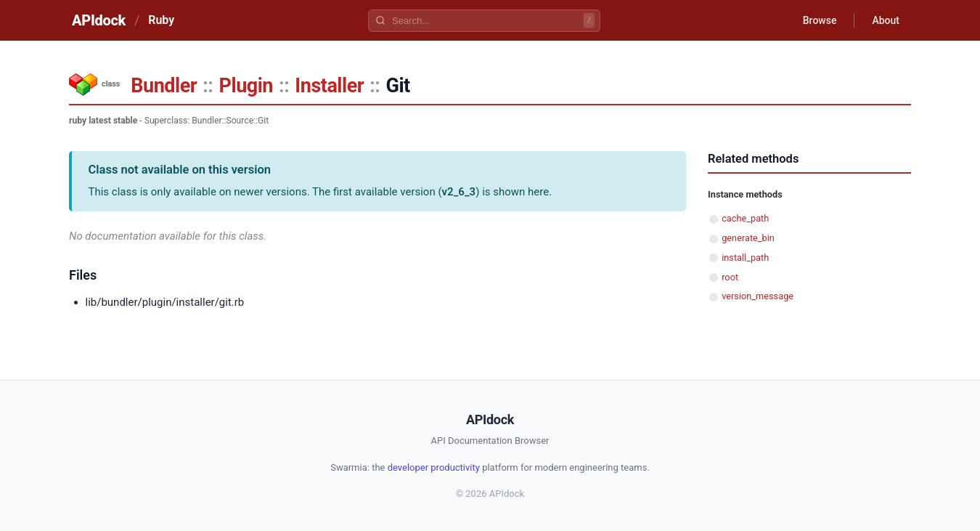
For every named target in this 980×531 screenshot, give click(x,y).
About (886, 20)
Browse (820, 20)
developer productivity (434, 467)
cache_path (745, 218)
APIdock (99, 20)
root (730, 277)
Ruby (161, 20)
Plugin (246, 86)
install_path (745, 258)
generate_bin (748, 238)
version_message (758, 296)
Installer (329, 86)
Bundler (164, 86)
